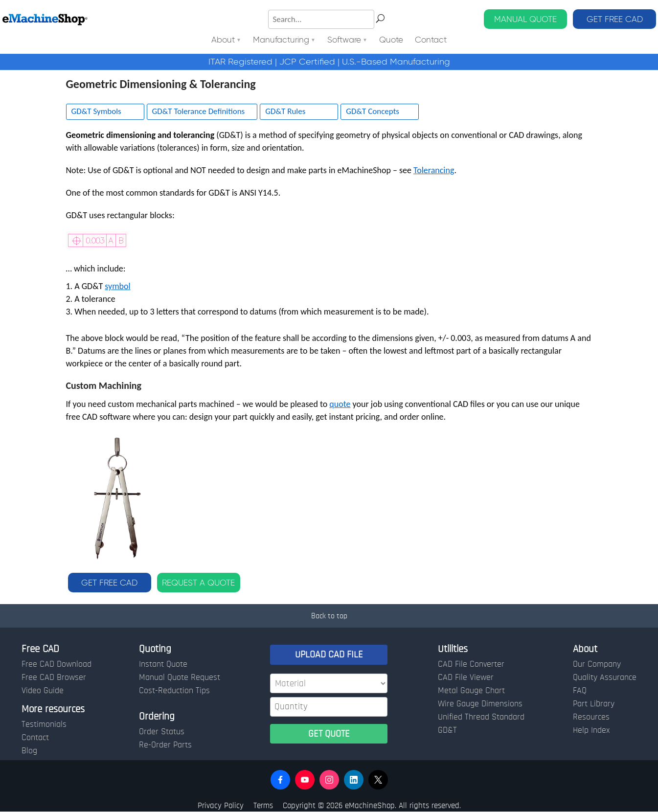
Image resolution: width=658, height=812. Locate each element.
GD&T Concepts (373, 111)
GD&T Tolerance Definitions (199, 111)
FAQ (580, 691)
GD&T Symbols (96, 111)
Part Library (594, 704)
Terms (263, 805)
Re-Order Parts (165, 745)
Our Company (597, 664)
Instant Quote (163, 664)
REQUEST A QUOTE (198, 583)
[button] (280, 780)
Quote (391, 40)
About (223, 40)
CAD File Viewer (466, 677)
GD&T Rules (285, 111)
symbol (117, 286)
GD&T (447, 730)
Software (344, 40)
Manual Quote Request (180, 677)
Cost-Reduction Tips (174, 691)
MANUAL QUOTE (525, 19)
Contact (431, 40)
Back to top (329, 616)
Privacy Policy (221, 805)
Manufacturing (281, 40)
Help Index (591, 730)
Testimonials (44, 724)
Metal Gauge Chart (471, 691)
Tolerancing (434, 170)
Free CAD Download (57, 664)
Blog (29, 751)
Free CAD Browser (54, 677)
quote (340, 404)
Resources (591, 717)
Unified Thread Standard (481, 717)
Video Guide (43, 691)
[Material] (329, 683)
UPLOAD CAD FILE (329, 654)
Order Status (162, 732)
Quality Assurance (605, 677)
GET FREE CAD (615, 19)
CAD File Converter (471, 664)
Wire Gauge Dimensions (480, 704)
